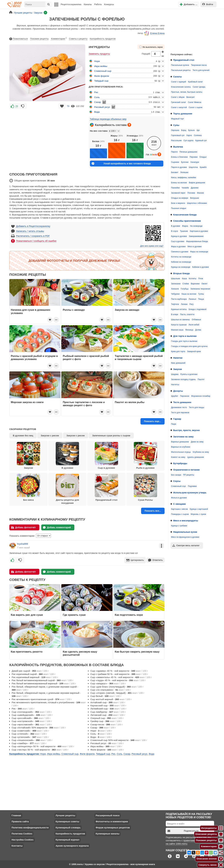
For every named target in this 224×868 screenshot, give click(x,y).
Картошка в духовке (199, 231)
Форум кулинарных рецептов (113, 827)
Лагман (184, 304)
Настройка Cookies (22, 839)
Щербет (175, 396)
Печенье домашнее (188, 152)
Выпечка (178, 147)
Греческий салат (179, 102)
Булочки (185, 162)
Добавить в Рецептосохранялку (33, 226)
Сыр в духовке (178, 241)
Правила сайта (20, 821)
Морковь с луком (198, 514)
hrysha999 (23, 544)
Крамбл (203, 167)
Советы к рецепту (78, 39)
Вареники (195, 284)
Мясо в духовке (195, 247)
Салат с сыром (195, 107)
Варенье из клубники (181, 447)
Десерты (178, 391)
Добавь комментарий (57, 527)
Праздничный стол (184, 60)
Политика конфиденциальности (30, 827)
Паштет (201, 379)
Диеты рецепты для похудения (67, 489)
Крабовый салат (195, 82)
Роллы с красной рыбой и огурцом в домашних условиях (34, 358)
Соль (97, 97)
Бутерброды (180, 463)
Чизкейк (185, 188)
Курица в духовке (179, 236)
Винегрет (190, 97)
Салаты (178, 77)
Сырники (175, 162)
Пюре (174, 424)
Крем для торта (178, 351)
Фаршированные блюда (197, 241)
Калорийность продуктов (103, 39)
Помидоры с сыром (180, 514)
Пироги (174, 152)
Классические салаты (181, 87)
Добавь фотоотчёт (24, 527)
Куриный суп (201, 141)
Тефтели (175, 304)
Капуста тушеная (179, 325)
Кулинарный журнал (67, 839)
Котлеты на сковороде (181, 257)
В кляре (175, 314)
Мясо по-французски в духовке (185, 537)
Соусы (177, 481)
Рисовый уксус (102, 107)
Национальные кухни (185, 532)
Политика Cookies (22, 833)
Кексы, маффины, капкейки (184, 178)
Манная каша (177, 330)
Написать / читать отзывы (30, 231)
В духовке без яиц (23, 436)
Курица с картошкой (199, 509)
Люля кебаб (194, 325)
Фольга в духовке (179, 498)
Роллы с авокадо (74, 310)
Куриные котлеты (179, 309)
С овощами (180, 504)
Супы (176, 125)
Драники (195, 188)
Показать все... (153, 511)
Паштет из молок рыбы (130, 402)
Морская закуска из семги (27, 402)
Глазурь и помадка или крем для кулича (189, 346)
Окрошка (175, 130)
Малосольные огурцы (181, 452)
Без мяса (28, 487)
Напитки (178, 358)
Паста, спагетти (187, 314)
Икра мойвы (101, 66)
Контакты (17, 845)
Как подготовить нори (129, 614)
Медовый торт (178, 119)
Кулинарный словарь (68, 827)
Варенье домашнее (180, 442)
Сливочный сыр (103, 71)
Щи (198, 130)
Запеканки (176, 284)
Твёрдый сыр (101, 81)
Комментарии (59, 38)
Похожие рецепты (39, 39)
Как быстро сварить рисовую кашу (137, 651)
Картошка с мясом (179, 509)
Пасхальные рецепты (181, 70)
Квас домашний (178, 363)
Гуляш (201, 294)
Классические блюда (185, 215)
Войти (208, 4)
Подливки (192, 486)
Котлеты (193, 279)
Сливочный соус (179, 486)
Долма (198, 330)
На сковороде (196, 226)
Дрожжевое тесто (179, 407)
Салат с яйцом (178, 97)
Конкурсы (109, 4)
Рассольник (176, 141)
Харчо (189, 135)
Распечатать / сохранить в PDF (33, 236)
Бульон (191, 130)
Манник (201, 193)
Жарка (185, 226)
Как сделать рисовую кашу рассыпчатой (80, 653)
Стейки (186, 284)
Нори (97, 61)
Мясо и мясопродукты (186, 521)
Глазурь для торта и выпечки (184, 341)
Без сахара (176, 475)
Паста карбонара (179, 299)
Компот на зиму (178, 457)
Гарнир (177, 419)
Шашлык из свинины (180, 320)
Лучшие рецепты (65, 815)
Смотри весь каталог (186, 546)
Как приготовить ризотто (27, 651)
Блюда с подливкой (198, 309)
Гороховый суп (178, 135)
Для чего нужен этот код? (152, 246)
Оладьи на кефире (180, 198)
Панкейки (175, 188)
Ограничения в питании (187, 470)
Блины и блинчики (179, 157)
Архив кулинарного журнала (72, 845)
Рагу (191, 304)
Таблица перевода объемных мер (108, 119)
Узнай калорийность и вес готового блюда (121, 163)
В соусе (175, 231)
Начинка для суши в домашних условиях (31, 311)
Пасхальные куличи (180, 65)
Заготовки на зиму (183, 437)
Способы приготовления (187, 221)
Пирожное (185, 396)
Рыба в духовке (145, 456)
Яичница (189, 330)
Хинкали (175, 289)
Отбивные (196, 320)
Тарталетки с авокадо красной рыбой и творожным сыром (139, 358)
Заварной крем (194, 351)
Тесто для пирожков (180, 413)
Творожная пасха (199, 65)
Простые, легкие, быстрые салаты (187, 92)
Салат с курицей (179, 82)
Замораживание (196, 236)
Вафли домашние (197, 183)
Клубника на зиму (201, 452)
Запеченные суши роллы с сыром (111, 436)
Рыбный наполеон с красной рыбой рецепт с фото (86, 358)
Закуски (178, 369)
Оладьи (203, 157)
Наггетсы (175, 385)
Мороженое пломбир (201, 396)
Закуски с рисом (50, 436)
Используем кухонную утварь (190, 493)
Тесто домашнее (182, 402)
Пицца (201, 299)
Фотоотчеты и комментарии (112, 821)
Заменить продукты (99, 54)
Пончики (191, 193)
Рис (96, 92)
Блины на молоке (179, 183)
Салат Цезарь (199, 87)
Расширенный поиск (108, 815)
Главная (16, 815)
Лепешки (184, 172)
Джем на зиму (197, 442)
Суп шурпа (188, 141)
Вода (97, 112)
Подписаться (183, 831)
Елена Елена (154, 33)
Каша (184, 279)
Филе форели (102, 76)
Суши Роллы (145, 487)
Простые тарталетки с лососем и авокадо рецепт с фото (84, 404)
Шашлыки (176, 279)
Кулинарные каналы (108, 833)
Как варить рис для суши (27, 614)
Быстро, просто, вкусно (187, 430)
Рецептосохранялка (71, 4)
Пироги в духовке (179, 167)
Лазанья (192, 299)
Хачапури (195, 162)
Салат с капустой (179, 107)
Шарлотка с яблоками (197, 203)
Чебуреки (175, 294)
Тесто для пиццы (197, 407)
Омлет (204, 284)
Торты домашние (183, 114)
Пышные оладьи (179, 208)
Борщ (184, 130)
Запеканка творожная (200, 289)
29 (17, 106)
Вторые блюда (182, 273)
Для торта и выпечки (185, 336)
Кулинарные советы (67, 821)
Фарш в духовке (178, 247)
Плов (201, 279)
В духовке (176, 226)
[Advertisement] (191, 30)
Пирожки (194, 157)
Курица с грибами (179, 526)
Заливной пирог (178, 193)
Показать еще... (152, 421)
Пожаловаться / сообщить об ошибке (36, 241)
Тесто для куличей (201, 70)
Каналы (88, 4)
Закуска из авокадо (127, 310)
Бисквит (175, 172)
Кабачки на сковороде (181, 262)
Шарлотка (193, 167)
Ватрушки (195, 198)
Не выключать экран (151, 47)
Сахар (98, 102)
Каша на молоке (189, 294)
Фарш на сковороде (199, 252)
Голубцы (185, 289)
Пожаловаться (19, 39)
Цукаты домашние (196, 457)
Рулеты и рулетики (189, 374)
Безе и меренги (178, 203)
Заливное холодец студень (183, 379)
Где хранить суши (74, 614)
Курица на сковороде (181, 267)
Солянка (198, 135)
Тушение (184, 231)
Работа (98, 4)
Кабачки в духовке (201, 267)
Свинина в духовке (180, 252)
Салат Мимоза (195, 102)
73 (68, 106)
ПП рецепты (189, 475)
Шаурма (175, 374)
